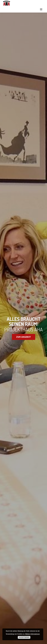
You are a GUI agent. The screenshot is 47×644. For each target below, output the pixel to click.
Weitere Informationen (33, 634)
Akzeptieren (24, 637)
